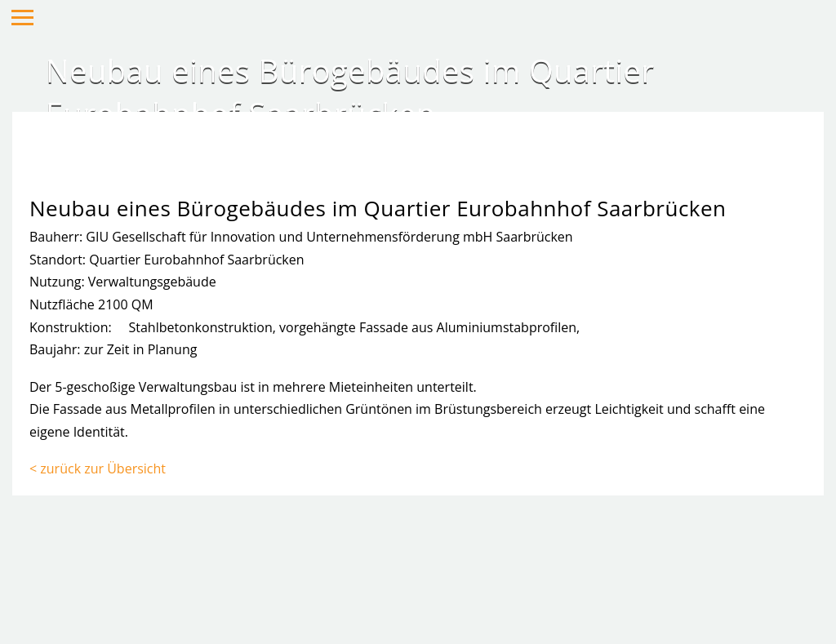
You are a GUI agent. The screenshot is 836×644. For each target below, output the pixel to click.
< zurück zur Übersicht (98, 469)
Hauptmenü (22, 18)
